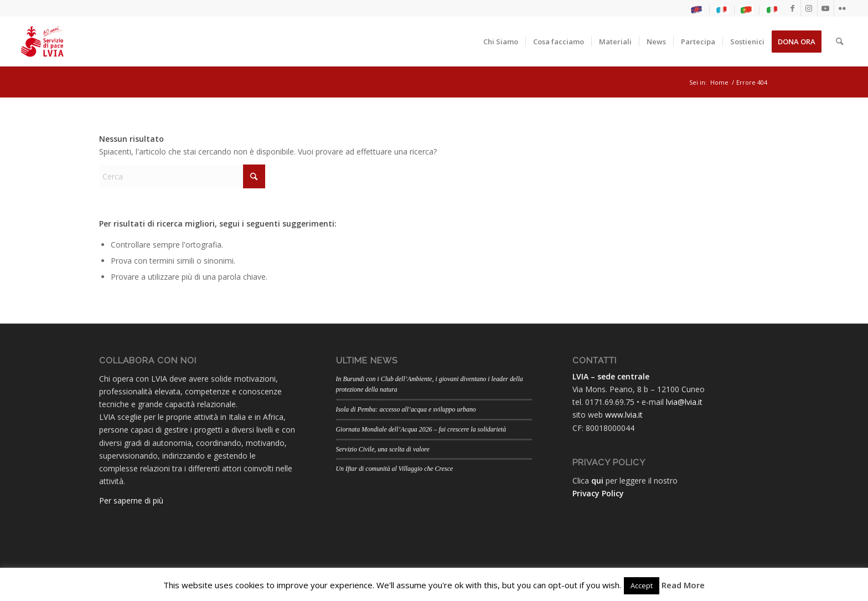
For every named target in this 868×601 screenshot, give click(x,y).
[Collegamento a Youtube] (826, 8)
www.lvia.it (624, 415)
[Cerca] (839, 42)
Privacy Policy (598, 493)
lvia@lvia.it (684, 402)
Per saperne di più (131, 500)
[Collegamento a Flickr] (843, 8)
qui (597, 481)
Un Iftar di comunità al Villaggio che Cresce (395, 469)
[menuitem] (697, 10)
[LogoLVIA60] (42, 42)
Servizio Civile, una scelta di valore (383, 449)
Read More (683, 585)
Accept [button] (642, 585)
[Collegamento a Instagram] (809, 8)
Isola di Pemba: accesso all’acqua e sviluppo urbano (406, 409)
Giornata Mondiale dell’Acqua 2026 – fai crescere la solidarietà (421, 429)
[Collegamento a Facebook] (792, 8)
